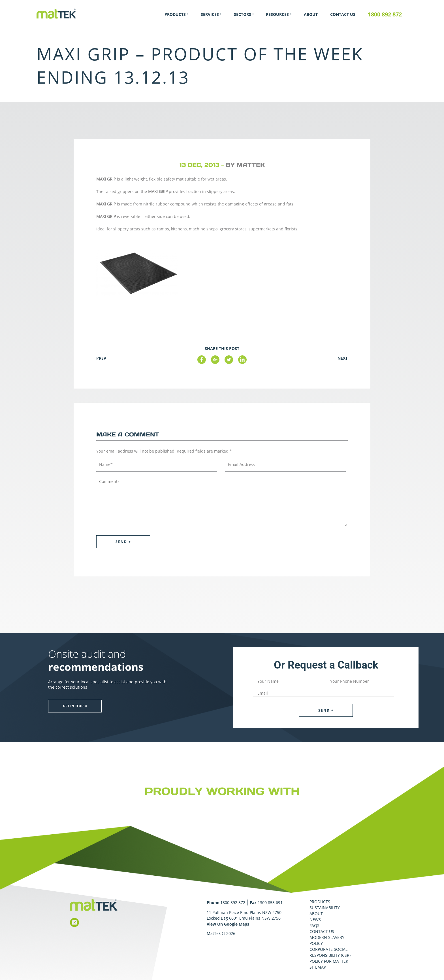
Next (343, 358)
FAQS (314, 925)
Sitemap (318, 967)
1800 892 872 (385, 14)
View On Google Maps (228, 924)
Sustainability (325, 908)
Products (175, 14)
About (311, 14)
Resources (277, 14)
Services (210, 14)
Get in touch (75, 706)
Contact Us (343, 14)
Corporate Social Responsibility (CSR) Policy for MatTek (330, 955)
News (315, 919)
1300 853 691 (270, 902)
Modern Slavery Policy (327, 940)
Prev (101, 358)
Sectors (243, 14)
